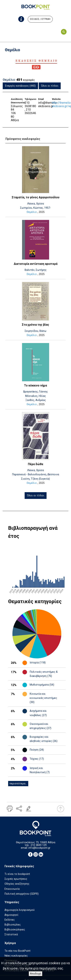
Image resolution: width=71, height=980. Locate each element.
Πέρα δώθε (36, 464)
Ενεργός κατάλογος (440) (20, 86)
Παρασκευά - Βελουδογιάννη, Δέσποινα (36, 474)
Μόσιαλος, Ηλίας (35, 396)
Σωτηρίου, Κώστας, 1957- (35, 208)
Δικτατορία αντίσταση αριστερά (36, 264)
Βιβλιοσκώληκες (15, 930)
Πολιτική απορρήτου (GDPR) (22, 894)
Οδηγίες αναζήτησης (17, 884)
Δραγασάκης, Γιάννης (35, 392)
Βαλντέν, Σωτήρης (36, 270)
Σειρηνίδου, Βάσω (35, 331)
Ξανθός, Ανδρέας (36, 400)
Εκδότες (10, 920)
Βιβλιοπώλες (13, 925)
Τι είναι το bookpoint (17, 874)
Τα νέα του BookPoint (17, 951)
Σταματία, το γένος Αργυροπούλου (36, 197)
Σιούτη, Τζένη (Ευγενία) (35, 479)
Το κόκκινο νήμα (35, 385)
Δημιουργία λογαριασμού (20, 910)
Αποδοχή (36, 974)
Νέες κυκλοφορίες (16, 956)
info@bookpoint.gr (39, 848)
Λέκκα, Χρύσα (35, 204)
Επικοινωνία (12, 889)
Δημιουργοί (11, 915)
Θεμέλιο (32, 212)
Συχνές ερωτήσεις (16, 879)
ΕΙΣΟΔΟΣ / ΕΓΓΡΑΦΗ (40, 19)
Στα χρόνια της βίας (35, 325)
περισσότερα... (18, 784)
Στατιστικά (11, 935)
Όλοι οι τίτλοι (50, 86)
